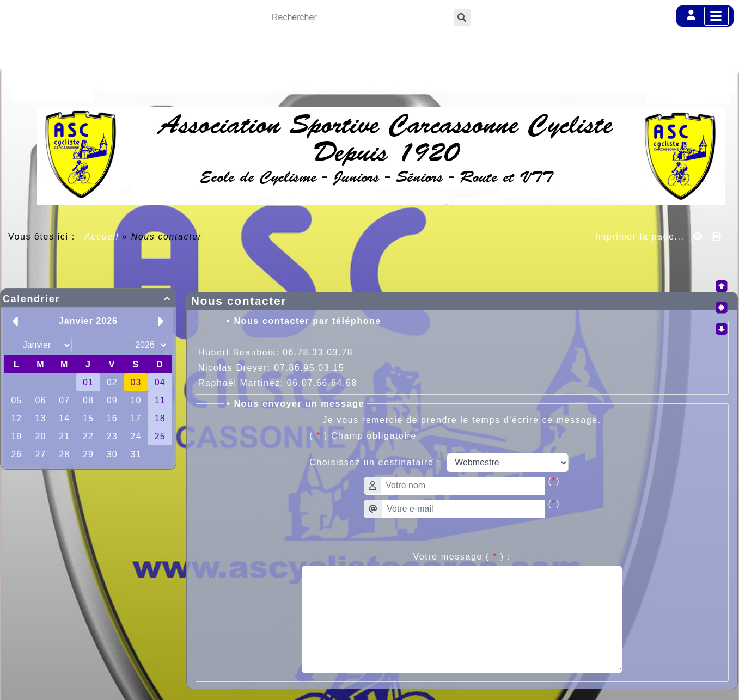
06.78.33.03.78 (318, 352)
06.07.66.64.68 (322, 383)
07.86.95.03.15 (309, 368)
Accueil (102, 237)
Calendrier (88, 299)
